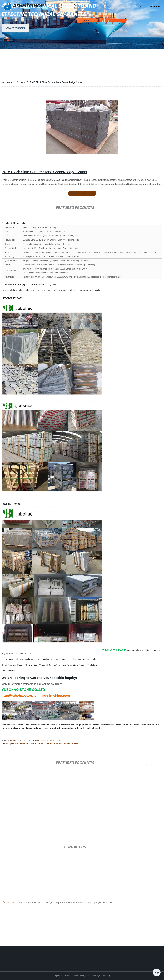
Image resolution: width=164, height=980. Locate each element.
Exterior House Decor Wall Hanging (66, 725)
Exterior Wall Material (40, 725)
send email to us (82, 193)
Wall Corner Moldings (21, 728)
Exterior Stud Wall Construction (58, 728)
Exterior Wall (37, 728)
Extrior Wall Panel (82, 728)
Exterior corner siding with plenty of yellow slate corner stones (36, 741)
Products (21, 82)
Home (9, 82)
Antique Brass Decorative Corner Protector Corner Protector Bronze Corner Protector (43, 743)
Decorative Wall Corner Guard (15, 725)
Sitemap (107, 976)
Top (157, 972)
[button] (132, 6)
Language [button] (154, 6)
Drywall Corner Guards (118, 725)
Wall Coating (96, 728)
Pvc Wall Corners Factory (95, 725)
